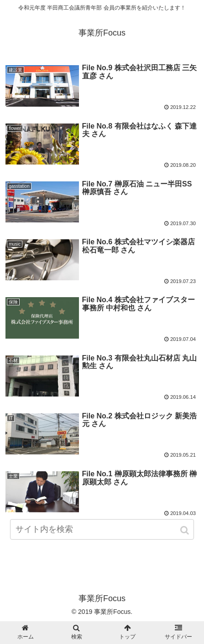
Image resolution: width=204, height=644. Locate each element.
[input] (102, 529)
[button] (185, 530)
